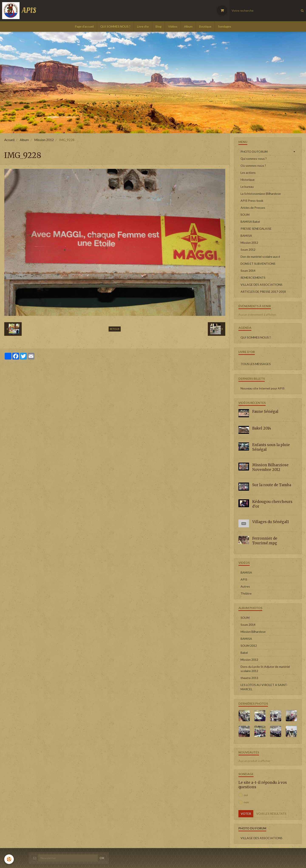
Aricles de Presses (253, 208)
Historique (248, 180)
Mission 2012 (44, 140)
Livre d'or (143, 26)
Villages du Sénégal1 (271, 522)
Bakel (244, 653)
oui (243, 795)
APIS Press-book (252, 201)
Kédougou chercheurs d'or (272, 504)
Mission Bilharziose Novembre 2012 (270, 467)
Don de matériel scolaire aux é (260, 257)
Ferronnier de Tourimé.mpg (265, 541)
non (244, 802)
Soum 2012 (248, 250)
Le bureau (247, 187)
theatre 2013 (249, 678)
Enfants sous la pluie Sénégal (271, 447)
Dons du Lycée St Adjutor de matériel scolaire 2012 (265, 669)
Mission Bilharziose (253, 632)
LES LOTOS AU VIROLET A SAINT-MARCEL (264, 687)
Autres (245, 586)
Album (188, 26)
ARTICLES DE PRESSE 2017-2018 (263, 292)
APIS (244, 579)
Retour (115, 329)
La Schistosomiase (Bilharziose (261, 194)
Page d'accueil (84, 26)
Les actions (248, 173)
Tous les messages (256, 364)
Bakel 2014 (262, 428)
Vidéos (173, 26)
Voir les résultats (271, 814)
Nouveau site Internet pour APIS (263, 388)
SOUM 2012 (249, 646)
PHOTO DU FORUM (254, 152)
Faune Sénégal (265, 412)
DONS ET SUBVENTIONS (258, 264)
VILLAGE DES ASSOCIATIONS (261, 285)
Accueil (9, 140)
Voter (246, 814)
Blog (159, 26)
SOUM (245, 215)
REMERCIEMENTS (253, 278)
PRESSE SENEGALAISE (256, 229)
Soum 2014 (248, 271)
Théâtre (246, 593)
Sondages (225, 26)
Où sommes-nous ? (253, 166)
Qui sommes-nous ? (254, 159)
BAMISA (246, 236)
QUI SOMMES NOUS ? (115, 26)
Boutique (205, 26)
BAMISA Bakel (250, 222)
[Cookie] (9, 859)
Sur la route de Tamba (272, 485)
